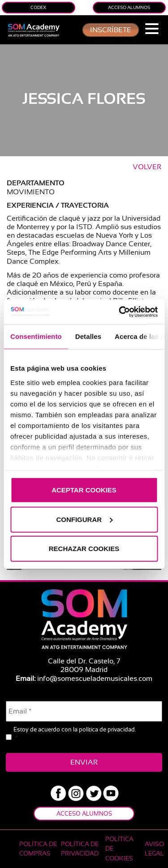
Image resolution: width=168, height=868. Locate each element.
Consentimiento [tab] (36, 336)
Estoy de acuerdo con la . (75, 734)
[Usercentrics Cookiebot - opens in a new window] (120, 312)
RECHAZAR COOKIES (84, 549)
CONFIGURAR (84, 519)
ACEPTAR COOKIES (84, 490)
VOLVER (147, 167)
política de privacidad (107, 729)
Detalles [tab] (88, 336)
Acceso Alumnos (129, 7)
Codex (38, 7)
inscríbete (111, 30)
